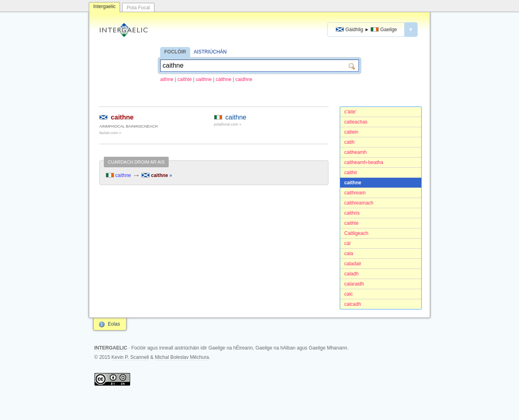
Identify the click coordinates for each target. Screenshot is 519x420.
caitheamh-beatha (364, 162)
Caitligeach (356, 233)
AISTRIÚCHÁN (210, 52)
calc (349, 294)
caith (349, 142)
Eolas (114, 324)
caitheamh (355, 152)
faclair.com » (110, 133)
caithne (353, 183)
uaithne (204, 79)
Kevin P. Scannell (130, 357)
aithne (167, 79)
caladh (351, 274)
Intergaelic (104, 6)
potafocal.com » (228, 124)
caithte (185, 79)
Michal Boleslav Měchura (182, 357)
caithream (355, 193)
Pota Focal (138, 8)
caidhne (244, 79)
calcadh (353, 304)
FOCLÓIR (175, 52)
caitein (351, 132)
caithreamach (359, 203)
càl (347, 243)
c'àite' (350, 112)
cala (349, 254)
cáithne (224, 79)
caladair (353, 264)
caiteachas (356, 122)
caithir (351, 173)
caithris (352, 213)
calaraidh (354, 284)
